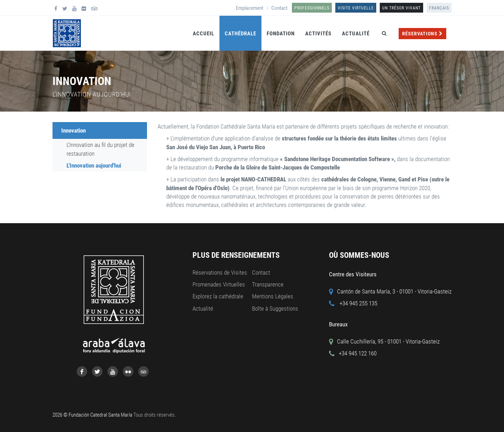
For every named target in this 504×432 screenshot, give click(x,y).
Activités (318, 34)
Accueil (204, 34)
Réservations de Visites (220, 272)
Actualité (356, 34)
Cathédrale (240, 34)
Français (439, 8)
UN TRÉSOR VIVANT (401, 8)
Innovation (73, 130)
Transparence (268, 284)
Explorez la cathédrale (218, 296)
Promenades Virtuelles (219, 284)
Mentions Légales (273, 296)
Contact (279, 8)
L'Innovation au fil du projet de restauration (100, 149)
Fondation (281, 34)
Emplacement (250, 8)
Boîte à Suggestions (275, 309)
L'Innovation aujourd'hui (94, 165)
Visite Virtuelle (356, 8)
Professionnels (312, 8)
